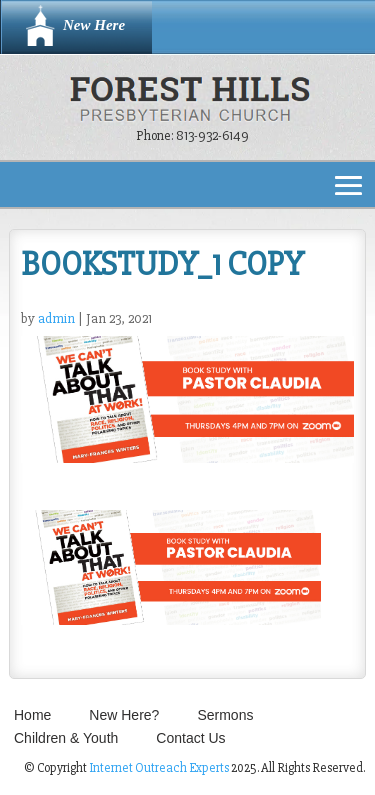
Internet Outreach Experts (159, 768)
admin (56, 318)
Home (32, 715)
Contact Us (190, 738)
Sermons (225, 715)
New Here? (124, 715)
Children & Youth (66, 738)
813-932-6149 (212, 135)
